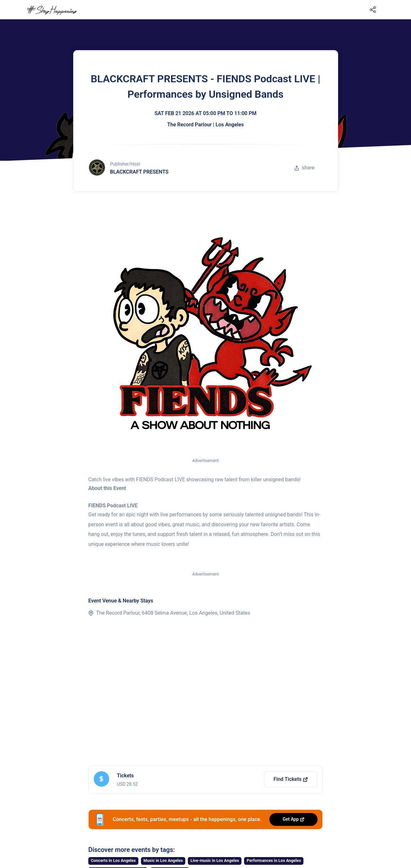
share (304, 168)
